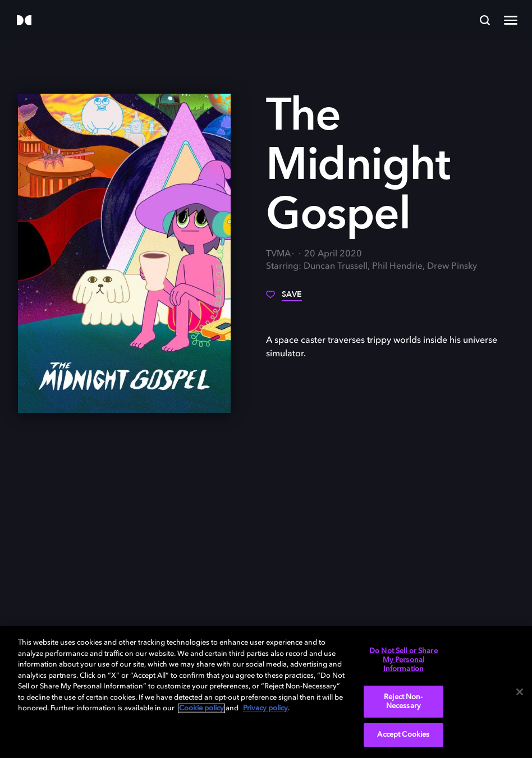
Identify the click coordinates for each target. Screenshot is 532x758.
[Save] (284, 298)
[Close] (520, 692)
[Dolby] (24, 21)
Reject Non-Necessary (403, 702)
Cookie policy (201, 708)
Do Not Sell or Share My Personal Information (403, 660)
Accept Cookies (403, 735)
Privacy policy (265, 708)
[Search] (485, 20)
